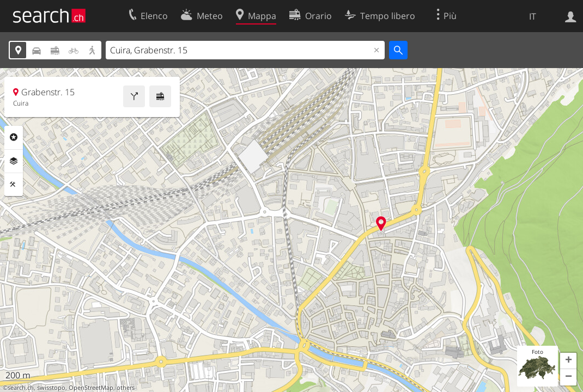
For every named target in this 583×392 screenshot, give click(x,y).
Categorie (14, 137)
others (126, 388)
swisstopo (51, 388)
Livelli (14, 161)
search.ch (21, 388)
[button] (568, 361)
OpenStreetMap (91, 388)
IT (533, 16)
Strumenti (14, 185)
